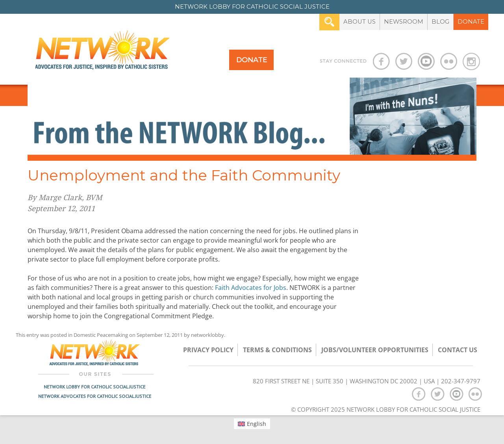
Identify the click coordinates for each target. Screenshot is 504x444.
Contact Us (458, 350)
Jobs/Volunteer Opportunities (375, 350)
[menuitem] (252, 424)
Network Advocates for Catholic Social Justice (95, 396)
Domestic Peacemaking (101, 335)
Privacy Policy (208, 350)
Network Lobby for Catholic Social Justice (94, 387)
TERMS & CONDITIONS (277, 350)
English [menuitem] (257, 424)
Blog (440, 22)
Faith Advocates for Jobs (251, 288)
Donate (471, 22)
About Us (359, 22)
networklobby (208, 335)
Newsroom (404, 22)
